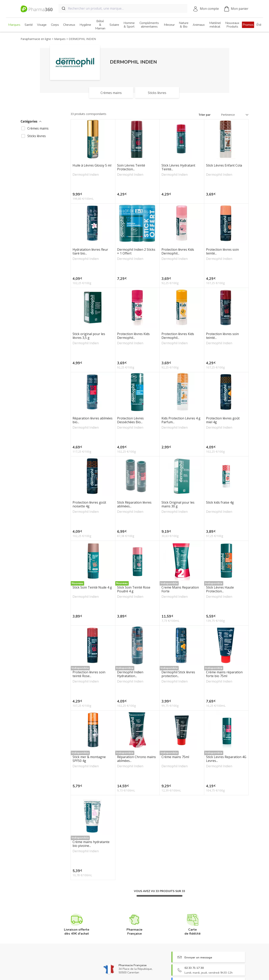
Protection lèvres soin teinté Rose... (89, 674)
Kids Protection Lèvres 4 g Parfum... (181, 420)
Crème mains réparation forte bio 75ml (224, 674)
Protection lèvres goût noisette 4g (89, 504)
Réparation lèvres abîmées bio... (93, 420)
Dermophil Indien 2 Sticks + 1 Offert (136, 251)
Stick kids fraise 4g (220, 503)
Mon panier (236, 9)
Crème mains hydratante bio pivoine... (91, 844)
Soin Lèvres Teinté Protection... (131, 167)
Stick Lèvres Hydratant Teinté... (178, 167)
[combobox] (123, 8)
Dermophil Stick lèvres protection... (178, 674)
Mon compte (209, 9)
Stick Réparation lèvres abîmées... (134, 504)
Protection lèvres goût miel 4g (223, 420)
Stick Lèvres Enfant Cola (224, 166)
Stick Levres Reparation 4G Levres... (226, 759)
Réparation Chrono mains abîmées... (136, 759)
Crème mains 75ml (175, 757)
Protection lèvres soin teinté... (222, 251)
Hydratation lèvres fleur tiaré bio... (90, 251)
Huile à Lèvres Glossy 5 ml (92, 166)
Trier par (205, 115)
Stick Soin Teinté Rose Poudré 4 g (134, 589)
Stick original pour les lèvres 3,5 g (89, 336)
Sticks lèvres (37, 136)
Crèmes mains (38, 128)
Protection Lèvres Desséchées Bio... (130, 420)
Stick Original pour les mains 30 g (178, 504)
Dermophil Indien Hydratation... (130, 674)
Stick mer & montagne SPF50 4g (89, 759)
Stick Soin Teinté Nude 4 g (92, 588)
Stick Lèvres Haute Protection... (220, 589)
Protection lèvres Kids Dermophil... (178, 251)
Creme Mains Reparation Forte (180, 589)
